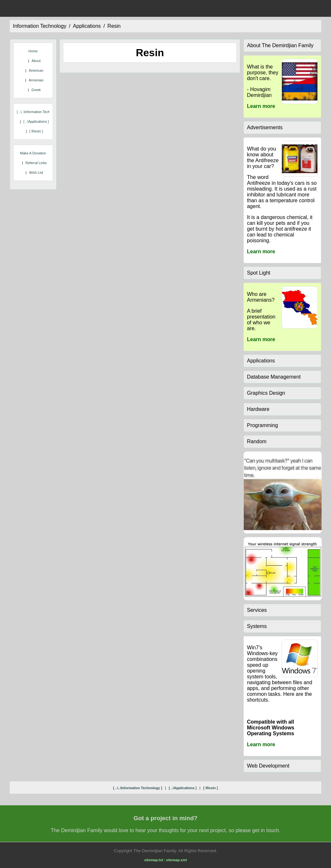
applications (87, 26)
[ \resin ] (36, 131)
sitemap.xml (176, 860)
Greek (36, 90)
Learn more (261, 106)
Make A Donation (33, 153)
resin (114, 26)
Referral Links (36, 163)
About (36, 61)
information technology (40, 26)
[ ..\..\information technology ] (39, 112)
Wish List (36, 173)
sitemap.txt (154, 860)
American (36, 70)
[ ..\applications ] (36, 121)
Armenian (36, 80)
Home (33, 51)
